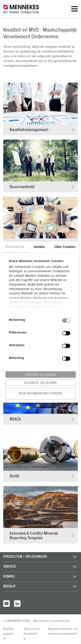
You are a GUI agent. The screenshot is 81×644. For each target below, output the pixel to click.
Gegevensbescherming (31, 634)
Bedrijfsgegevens (8, 634)
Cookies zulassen (40, 375)
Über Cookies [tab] (65, 247)
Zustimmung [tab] (15, 247)
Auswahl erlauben (40, 383)
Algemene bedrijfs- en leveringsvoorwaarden (63, 631)
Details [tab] (40, 247)
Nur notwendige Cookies (40, 393)
